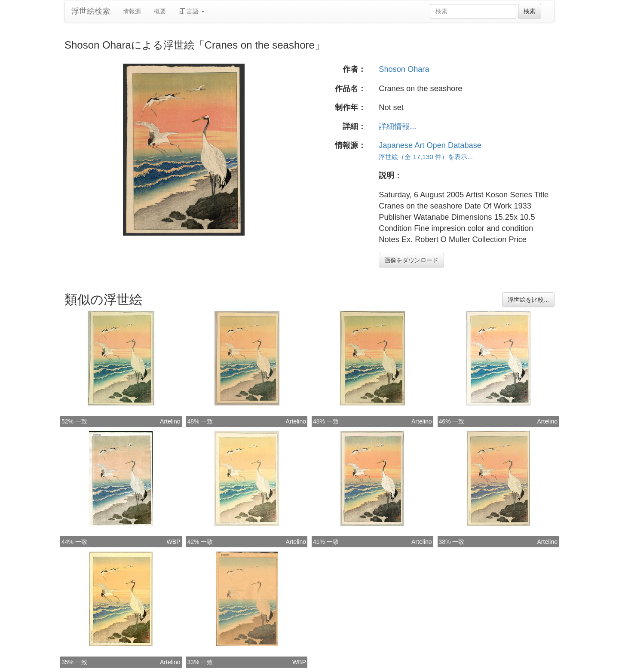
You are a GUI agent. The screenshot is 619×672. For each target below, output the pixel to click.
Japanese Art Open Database (430, 145)
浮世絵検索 (91, 11)
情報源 (132, 11)
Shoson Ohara (404, 69)
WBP (174, 542)
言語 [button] (192, 11)
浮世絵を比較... (528, 300)
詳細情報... (397, 126)
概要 (160, 11)
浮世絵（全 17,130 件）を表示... (426, 157)
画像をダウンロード (411, 260)
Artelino (170, 421)
